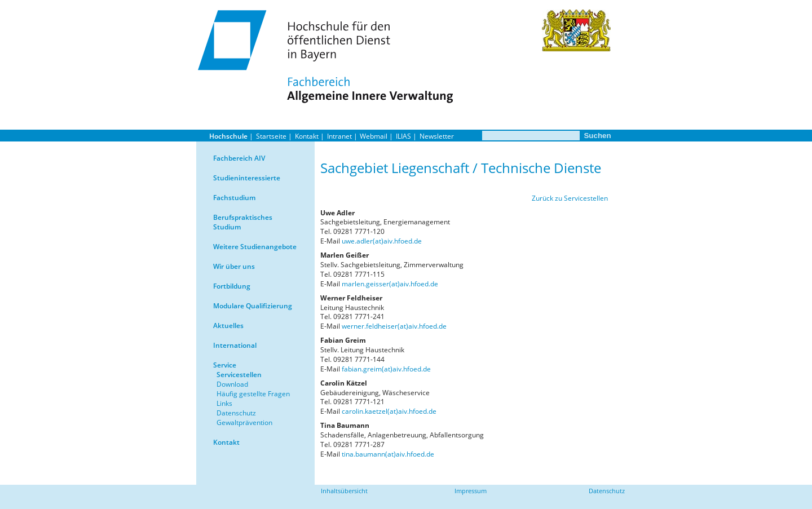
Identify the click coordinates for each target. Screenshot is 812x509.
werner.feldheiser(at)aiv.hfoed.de (394, 326)
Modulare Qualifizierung (253, 306)
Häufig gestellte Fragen (253, 394)
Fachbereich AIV (239, 158)
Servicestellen (239, 375)
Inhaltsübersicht (344, 491)
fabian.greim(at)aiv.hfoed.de (386, 369)
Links (224, 403)
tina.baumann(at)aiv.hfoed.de (388, 454)
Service (225, 365)
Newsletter (437, 136)
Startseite (271, 136)
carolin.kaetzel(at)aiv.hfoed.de (389, 411)
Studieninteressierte (247, 178)
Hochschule (228, 136)
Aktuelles (228, 326)
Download (232, 384)
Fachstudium (234, 198)
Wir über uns (234, 266)
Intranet (339, 136)
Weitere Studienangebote (255, 247)
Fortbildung (232, 286)
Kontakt (307, 136)
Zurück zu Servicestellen (570, 198)
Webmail (374, 136)
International (235, 345)
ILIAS (403, 136)
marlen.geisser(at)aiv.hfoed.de (390, 284)
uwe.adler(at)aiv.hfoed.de (382, 241)
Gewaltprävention (244, 422)
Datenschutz (236, 413)
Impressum (471, 491)
